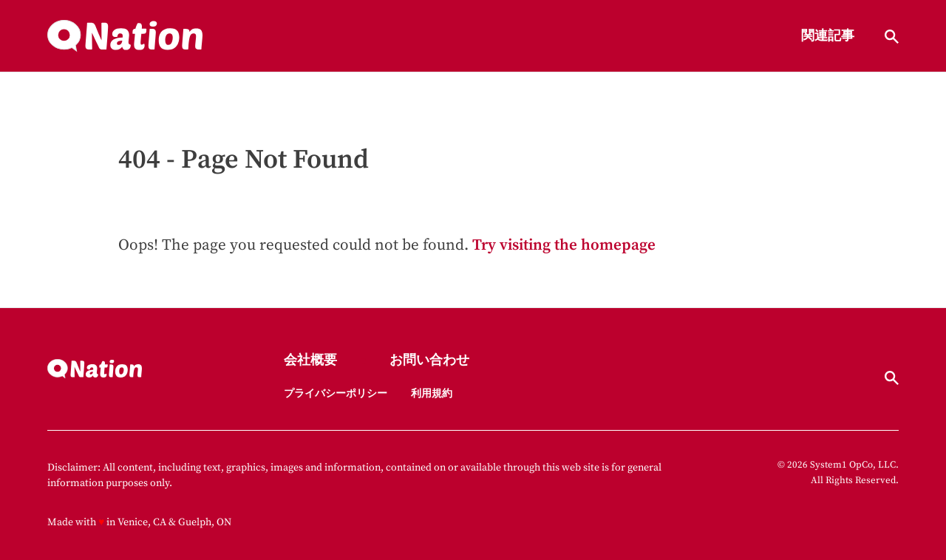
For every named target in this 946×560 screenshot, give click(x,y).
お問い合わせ (429, 361)
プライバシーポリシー (336, 394)
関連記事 (828, 37)
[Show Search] (892, 37)
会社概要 (310, 361)
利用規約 (432, 394)
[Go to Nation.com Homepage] (125, 36)
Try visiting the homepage (564, 245)
